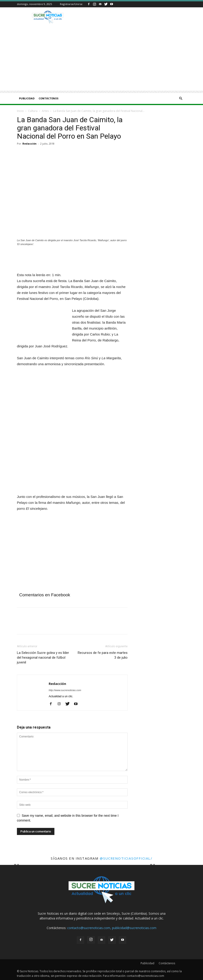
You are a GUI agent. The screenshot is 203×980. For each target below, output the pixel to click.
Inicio (20, 111)
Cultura (33, 111)
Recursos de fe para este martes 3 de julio (103, 655)
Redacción (29, 144)
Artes (45, 111)
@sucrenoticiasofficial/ (126, 858)
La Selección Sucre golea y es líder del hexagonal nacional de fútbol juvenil (43, 658)
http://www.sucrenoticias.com (65, 690)
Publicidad (27, 98)
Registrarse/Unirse (71, 4)
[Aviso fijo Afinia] (63, 491)
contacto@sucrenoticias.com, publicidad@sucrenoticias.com (112, 928)
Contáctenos (49, 98)
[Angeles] (72, 260)
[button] (181, 99)
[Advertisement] (101, 59)
